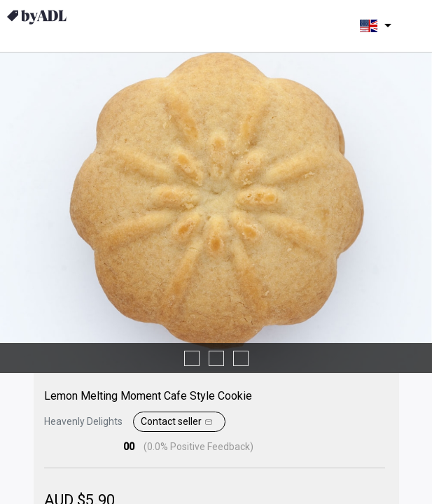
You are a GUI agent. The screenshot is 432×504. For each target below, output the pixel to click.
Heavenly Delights (83, 421)
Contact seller (178, 422)
